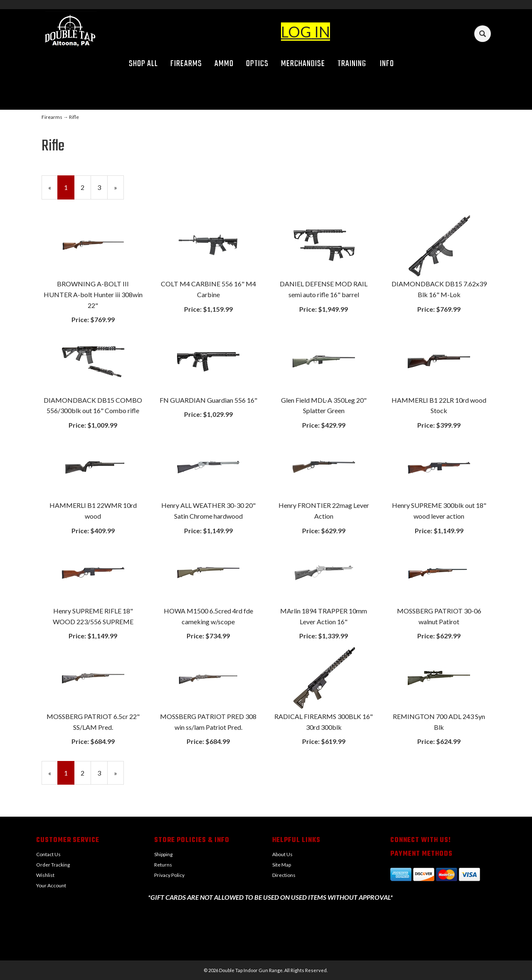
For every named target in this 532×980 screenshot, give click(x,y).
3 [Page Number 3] (102, 187)
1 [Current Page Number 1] (69, 191)
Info (390, 64)
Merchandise (303, 64)
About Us (282, 854)
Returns (163, 865)
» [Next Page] (119, 191)
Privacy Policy (169, 875)
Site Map (282, 865)
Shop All (143, 64)
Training (352, 64)
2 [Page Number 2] (86, 187)
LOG (296, 32)
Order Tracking (53, 865)
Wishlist (45, 875)
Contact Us (48, 854)
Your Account (51, 885)
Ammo (224, 64)
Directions (284, 875)
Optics (257, 64)
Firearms (186, 64)
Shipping (163, 854)
